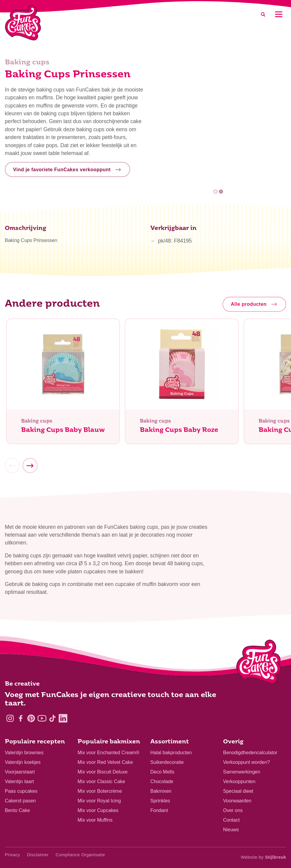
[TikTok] (52, 718)
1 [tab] (216, 192)
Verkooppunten (239, 781)
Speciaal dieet (238, 791)
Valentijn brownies (24, 753)
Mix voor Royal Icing (99, 801)
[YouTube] (42, 718)
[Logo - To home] (259, 663)
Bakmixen (161, 791)
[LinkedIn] (63, 718)
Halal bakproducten (171, 753)
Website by (263, 857)
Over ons (233, 810)
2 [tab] (221, 192)
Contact (231, 820)
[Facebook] (21, 718)
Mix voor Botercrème (100, 791)
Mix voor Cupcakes (98, 810)
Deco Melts (162, 772)
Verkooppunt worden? (247, 762)
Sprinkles (160, 801)
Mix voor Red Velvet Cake (105, 762)
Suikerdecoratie (167, 762)
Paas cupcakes (21, 791)
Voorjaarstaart (20, 772)
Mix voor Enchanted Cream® (109, 753)
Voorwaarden (237, 801)
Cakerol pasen (20, 801)
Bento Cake (17, 810)
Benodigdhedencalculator (250, 753)
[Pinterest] (31, 718)
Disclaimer (38, 855)
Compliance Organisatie (80, 855)
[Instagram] (10, 718)
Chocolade (162, 781)
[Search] (263, 14)
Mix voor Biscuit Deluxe (103, 772)
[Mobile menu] (279, 14)
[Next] (30, 468)
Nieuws (231, 830)
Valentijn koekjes (23, 762)
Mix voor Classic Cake (101, 781)
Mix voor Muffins (95, 820)
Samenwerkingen (242, 772)
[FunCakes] (23, 23)
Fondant (159, 810)
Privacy (12, 855)
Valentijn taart (19, 781)
